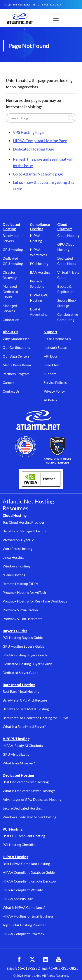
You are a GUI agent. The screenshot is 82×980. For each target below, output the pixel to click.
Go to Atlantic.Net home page (38, 174)
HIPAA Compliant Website (23, 890)
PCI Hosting (39, 263)
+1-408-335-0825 (63, 968)
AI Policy (50, 400)
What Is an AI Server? (19, 763)
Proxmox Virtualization (20, 610)
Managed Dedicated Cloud (10, 292)
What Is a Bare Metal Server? (24, 726)
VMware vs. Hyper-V (18, 540)
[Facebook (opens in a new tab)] (19, 959)
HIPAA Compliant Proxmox (23, 934)
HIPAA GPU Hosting (39, 298)
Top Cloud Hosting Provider (24, 522)
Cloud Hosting (68, 235)
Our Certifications (16, 347)
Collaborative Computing (68, 317)
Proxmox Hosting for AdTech (24, 592)
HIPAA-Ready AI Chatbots (23, 745)
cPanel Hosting (14, 575)
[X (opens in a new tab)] (32, 959)
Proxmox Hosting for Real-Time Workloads (35, 601)
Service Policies (55, 382)
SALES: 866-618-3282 (17, 4)
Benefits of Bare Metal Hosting (26, 709)
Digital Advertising (39, 312)
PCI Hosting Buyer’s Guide (23, 637)
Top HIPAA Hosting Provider (24, 925)
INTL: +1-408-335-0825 (47, 4)
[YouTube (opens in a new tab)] (59, 959)
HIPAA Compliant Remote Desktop (29, 881)
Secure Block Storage (67, 303)
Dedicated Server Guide (20, 673)
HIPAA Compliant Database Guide (29, 872)
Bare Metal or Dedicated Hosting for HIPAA (35, 718)
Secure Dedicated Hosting (22, 808)
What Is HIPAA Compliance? (24, 907)
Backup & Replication (66, 289)
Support (51, 332)
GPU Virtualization (17, 754)
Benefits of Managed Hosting (24, 531)
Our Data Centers (16, 356)
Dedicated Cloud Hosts (67, 261)
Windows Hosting (16, 566)
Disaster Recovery (10, 275)
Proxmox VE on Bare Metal (23, 619)
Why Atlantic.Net (16, 339)
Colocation (11, 320)
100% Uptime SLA (57, 339)
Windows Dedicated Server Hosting (29, 817)
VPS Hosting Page (28, 132)
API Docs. (51, 356)
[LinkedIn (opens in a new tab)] (45, 959)
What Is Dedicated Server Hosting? (29, 791)
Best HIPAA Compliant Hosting (26, 864)
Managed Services (10, 308)
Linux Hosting (13, 557)
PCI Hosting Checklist (19, 844)
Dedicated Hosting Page (33, 149)
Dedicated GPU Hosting (13, 261)
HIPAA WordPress (38, 252)
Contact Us (11, 391)
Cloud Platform (65, 227)
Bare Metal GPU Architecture (25, 700)
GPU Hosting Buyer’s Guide (24, 646)
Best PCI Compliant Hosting (24, 836)
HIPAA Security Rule (18, 899)
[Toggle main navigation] (56, 19)
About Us (10, 332)
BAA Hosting (40, 272)
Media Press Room (17, 365)
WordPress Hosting (17, 548)
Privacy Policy (54, 391)
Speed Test (52, 365)
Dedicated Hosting (11, 227)
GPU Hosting (13, 249)
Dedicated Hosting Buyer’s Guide (28, 664)
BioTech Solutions (37, 284)
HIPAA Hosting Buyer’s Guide (25, 655)
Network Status (56, 347)
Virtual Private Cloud (68, 275)
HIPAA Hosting (36, 238)
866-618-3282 (28, 968)
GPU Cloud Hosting (66, 247)
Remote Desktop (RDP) (20, 584)
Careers (9, 382)
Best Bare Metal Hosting (21, 691)
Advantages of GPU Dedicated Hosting (32, 799)
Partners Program (16, 374)
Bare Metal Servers (11, 238)
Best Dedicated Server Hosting (26, 782)
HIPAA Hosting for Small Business (28, 916)
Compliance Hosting (40, 227)
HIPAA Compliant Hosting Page (40, 141)
